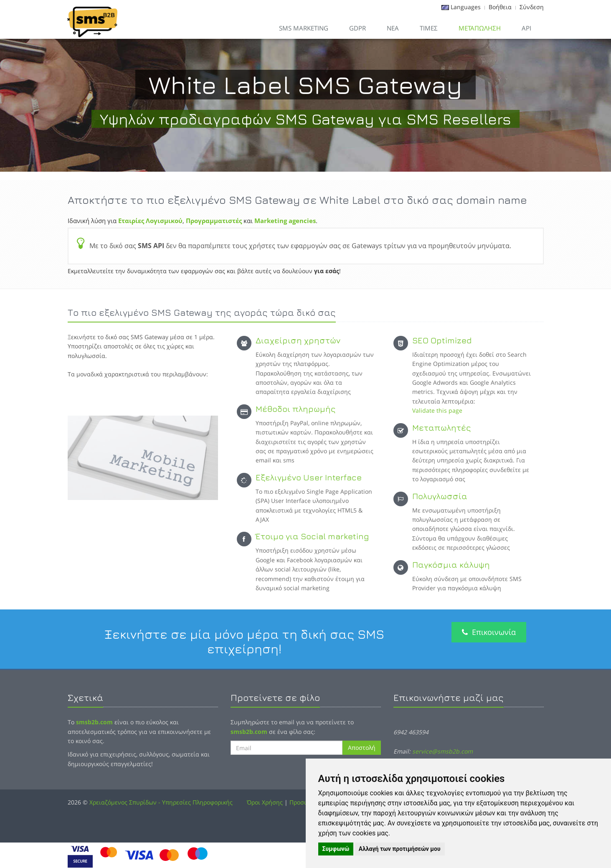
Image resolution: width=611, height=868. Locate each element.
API (526, 28)
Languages (466, 7)
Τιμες (429, 28)
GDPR (357, 28)
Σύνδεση (532, 7)
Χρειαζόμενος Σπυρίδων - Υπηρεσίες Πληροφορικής (161, 802)
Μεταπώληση (480, 28)
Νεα (393, 28)
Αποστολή (362, 747)
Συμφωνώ (336, 849)
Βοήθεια (500, 7)
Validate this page (437, 410)
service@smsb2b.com (442, 751)
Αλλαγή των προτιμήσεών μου (400, 849)
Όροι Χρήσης (265, 802)
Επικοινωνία (489, 632)
